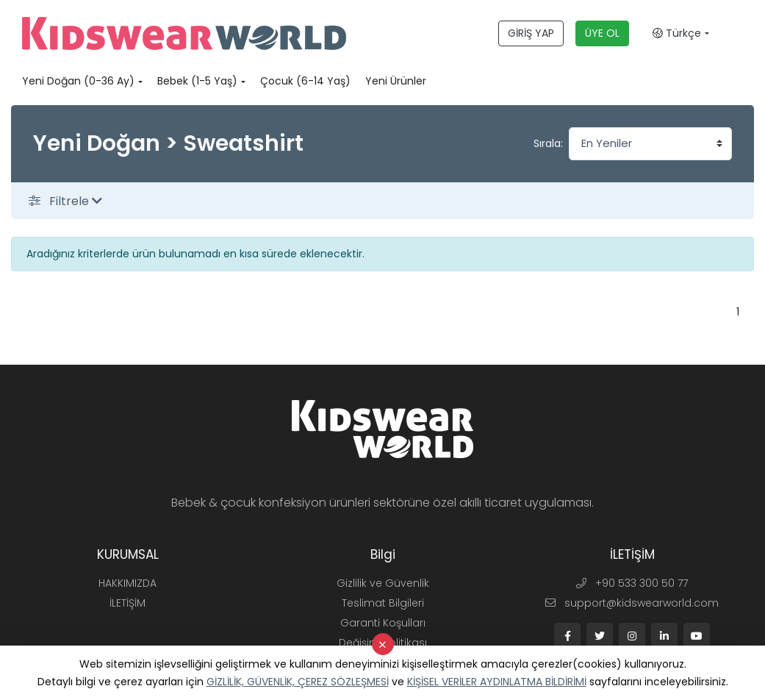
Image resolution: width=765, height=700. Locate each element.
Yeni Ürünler (396, 81)
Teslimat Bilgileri (383, 603)
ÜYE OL (602, 33)
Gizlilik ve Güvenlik (383, 583)
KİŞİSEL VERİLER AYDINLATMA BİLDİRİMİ (497, 682)
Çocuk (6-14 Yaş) (305, 81)
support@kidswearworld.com (632, 603)
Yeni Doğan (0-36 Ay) (78, 81)
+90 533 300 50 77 (632, 583)
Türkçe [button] (677, 33)
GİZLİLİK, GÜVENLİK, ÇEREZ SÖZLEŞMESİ (298, 682)
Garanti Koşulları (383, 623)
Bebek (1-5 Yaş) (197, 81)
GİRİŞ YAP (531, 33)
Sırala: (548, 143)
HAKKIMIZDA (127, 583)
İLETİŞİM (127, 603)
